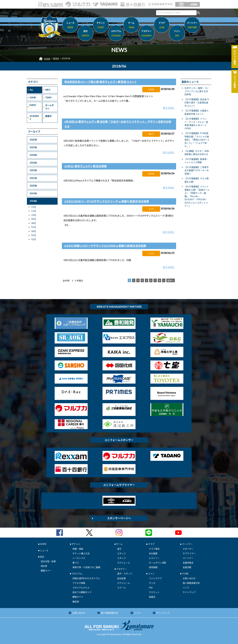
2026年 (33, 140)
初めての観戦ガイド (82, 592)
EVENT (33, 105)
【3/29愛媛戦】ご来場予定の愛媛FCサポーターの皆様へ (197, 170)
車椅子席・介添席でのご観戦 (86, 567)
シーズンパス (79, 558)
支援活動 (187, 567)
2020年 (33, 186)
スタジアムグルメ (81, 588)
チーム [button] (131, 26)
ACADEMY (34, 118)
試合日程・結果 (48, 561)
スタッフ (121, 553)
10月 (34, 215)
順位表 (44, 566)
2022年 (33, 170)
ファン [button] (177, 34)
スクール (121, 588)
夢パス (76, 563)
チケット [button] (101, 26)
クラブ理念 (154, 549)
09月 (34, 219)
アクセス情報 (79, 583)
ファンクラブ (155, 578)
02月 (34, 239)
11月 (34, 211)
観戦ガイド (78, 597)
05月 (34, 235)
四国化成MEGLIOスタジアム (86, 578)
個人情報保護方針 (191, 583)
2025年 (33, 147)
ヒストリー (154, 558)
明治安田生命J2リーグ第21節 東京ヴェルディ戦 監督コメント (101, 82)
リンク (186, 588)
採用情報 (153, 567)
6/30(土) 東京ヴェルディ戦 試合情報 (85, 166)
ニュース (70, 26)
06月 (34, 231)
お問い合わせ (189, 578)
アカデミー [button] (146, 34)
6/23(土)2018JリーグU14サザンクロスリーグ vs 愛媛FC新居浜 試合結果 (107, 201)
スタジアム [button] (116, 34)
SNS (151, 588)
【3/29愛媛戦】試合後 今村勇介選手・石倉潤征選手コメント (197, 103)
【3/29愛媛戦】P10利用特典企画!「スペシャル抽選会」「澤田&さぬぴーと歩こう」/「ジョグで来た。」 (197, 140)
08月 (34, 223)
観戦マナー (46, 571)
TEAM (48, 98)
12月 (34, 207)
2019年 (33, 193)
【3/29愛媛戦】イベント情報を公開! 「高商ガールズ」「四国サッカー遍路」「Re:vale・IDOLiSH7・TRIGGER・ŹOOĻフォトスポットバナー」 (197, 196)
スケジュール (124, 563)
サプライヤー (189, 553)
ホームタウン (50, 107)
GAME (33, 98)
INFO (48, 90)
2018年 (33, 201)
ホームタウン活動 (157, 563)
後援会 (152, 597)
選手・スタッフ (125, 574)
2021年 (33, 178)
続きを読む (169, 108)
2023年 (33, 163)
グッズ (152, 583)
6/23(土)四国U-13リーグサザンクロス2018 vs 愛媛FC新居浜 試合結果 (105, 246)
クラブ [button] (162, 26)
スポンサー (188, 549)
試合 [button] (85, 34)
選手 (119, 549)
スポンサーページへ (119, 518)
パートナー (188, 558)
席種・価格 (78, 549)
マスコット (154, 592)
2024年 (33, 155)
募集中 (48, 116)
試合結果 (121, 578)
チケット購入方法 (81, 553)
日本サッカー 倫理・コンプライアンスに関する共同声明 (197, 91)
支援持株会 (188, 563)
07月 (34, 227)
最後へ (171, 280)
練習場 (76, 602)
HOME (47, 59)
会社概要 (153, 553)
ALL (31, 90)
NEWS (56, 58)
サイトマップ (189, 592)
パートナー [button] (192, 26)
